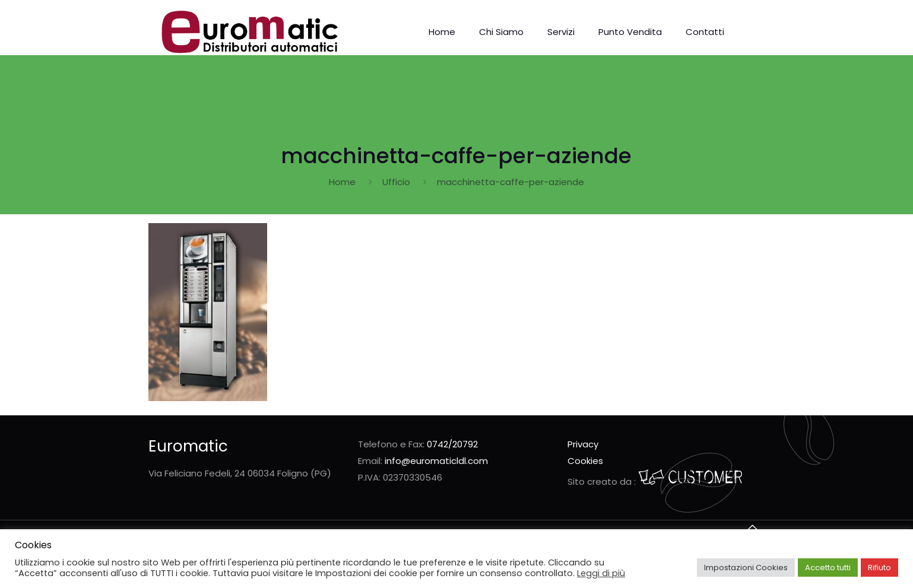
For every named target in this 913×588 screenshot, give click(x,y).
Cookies (585, 461)
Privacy (583, 444)
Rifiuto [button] (879, 568)
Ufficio (396, 182)
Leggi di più (601, 573)
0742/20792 (452, 444)
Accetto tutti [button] (828, 568)
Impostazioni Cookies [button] (746, 568)
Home (342, 182)
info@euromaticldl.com (436, 461)
